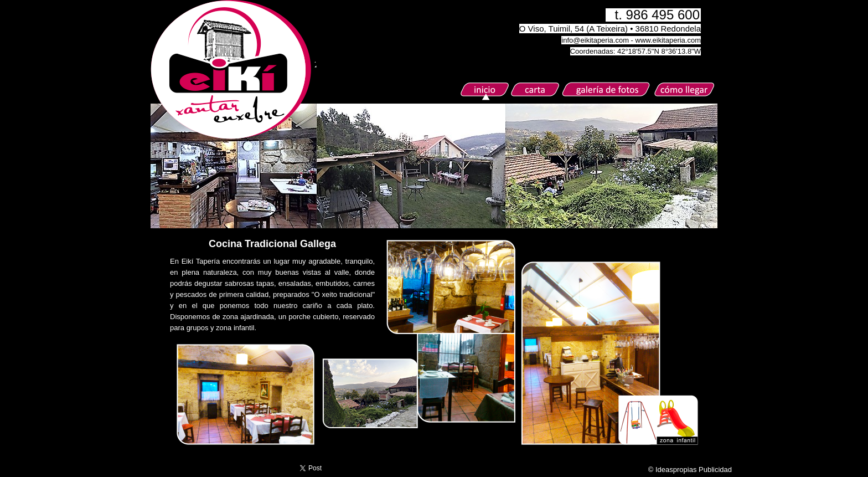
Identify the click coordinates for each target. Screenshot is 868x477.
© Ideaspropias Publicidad (690, 470)
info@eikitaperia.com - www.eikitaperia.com (631, 40)
